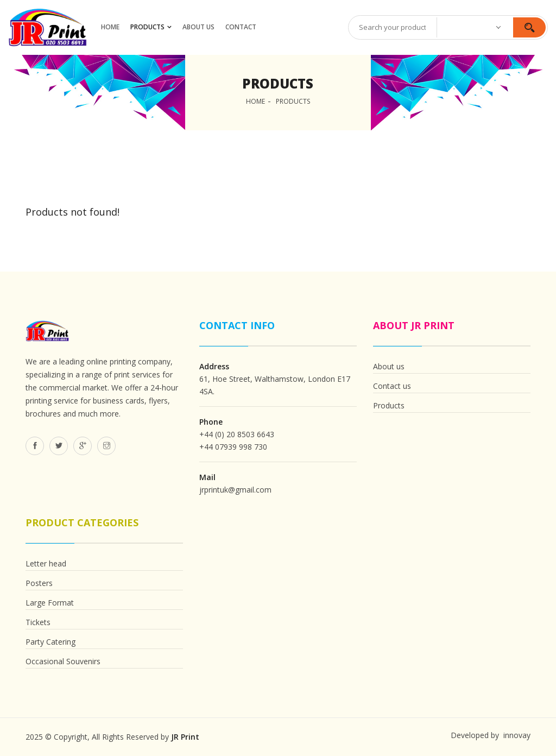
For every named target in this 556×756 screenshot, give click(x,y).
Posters (39, 583)
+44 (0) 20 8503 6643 (237, 434)
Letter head (46, 563)
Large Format (50, 603)
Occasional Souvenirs (63, 661)
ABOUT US (198, 27)
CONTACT (241, 27)
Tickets (38, 622)
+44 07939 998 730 (233, 447)
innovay (516, 735)
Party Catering (50, 642)
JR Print (185, 737)
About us (389, 366)
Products (147, 27)
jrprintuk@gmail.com (235, 490)
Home (255, 101)
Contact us (392, 386)
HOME (110, 27)
